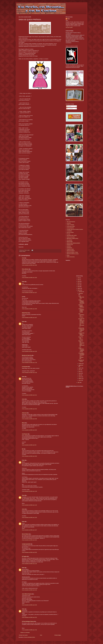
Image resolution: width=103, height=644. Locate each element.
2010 (79, 287)
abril (80, 375)
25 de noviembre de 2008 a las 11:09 (29, 491)
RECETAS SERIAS (71, 251)
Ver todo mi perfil (69, 27)
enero (80, 380)
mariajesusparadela (26, 544)
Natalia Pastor (25, 313)
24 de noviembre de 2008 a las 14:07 (29, 318)
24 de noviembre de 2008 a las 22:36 (29, 419)
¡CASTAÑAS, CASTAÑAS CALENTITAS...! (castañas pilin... (81, 356)
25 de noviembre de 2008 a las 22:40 (29, 605)
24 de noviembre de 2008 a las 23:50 (29, 430)
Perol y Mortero (25, 269)
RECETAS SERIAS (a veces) (73, 254)
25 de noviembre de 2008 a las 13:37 (29, 530)
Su (23, 297)
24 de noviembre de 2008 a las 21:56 (29, 373)
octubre (80, 363)
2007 (79, 383)
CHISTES (69, 223)
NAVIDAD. (69, 246)
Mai (23, 449)
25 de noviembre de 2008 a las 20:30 (29, 552)
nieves (23, 399)
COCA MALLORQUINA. (81, 297)
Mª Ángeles (24, 556)
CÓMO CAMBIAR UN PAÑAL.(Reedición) (81, 302)
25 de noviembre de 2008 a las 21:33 (29, 564)
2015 (79, 278)
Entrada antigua (58, 635)
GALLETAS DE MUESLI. (81, 338)
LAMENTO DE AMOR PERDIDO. (81, 334)
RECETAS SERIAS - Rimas (72, 252)
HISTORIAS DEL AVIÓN (72, 236)
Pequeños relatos (70, 249)
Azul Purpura (25, 434)
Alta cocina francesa (71, 222)
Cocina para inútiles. (71, 226)
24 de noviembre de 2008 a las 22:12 (29, 395)
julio (80, 370)
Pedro (23, 282)
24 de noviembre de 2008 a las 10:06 (29, 265)
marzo (80, 377)
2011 (79, 285)
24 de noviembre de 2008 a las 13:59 (29, 309)
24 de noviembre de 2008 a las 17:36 (29, 363)
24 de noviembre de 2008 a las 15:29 (29, 351)
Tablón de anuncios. (71, 257)
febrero (80, 379)
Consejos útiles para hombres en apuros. (75, 229)
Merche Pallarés (25, 534)
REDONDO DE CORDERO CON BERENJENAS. (81, 344)
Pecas (23, 495)
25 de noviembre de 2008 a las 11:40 (29, 505)
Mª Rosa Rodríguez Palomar (28, 621)
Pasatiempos (69, 248)
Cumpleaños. (69, 231)
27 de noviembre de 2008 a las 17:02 (29, 630)
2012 (79, 283)
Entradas (69, 106)
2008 (79, 290)
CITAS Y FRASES (70, 225)
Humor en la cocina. (71, 237)
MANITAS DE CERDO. (81, 361)
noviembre (81, 293)
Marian (23, 423)
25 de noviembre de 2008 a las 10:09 (29, 456)
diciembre (81, 292)
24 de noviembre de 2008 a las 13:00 (29, 278)
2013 (79, 281)
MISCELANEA (70, 242)
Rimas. (24, 251)
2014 (79, 280)
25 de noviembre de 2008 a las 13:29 (29, 518)
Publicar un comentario (25, 633)
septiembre (81, 365)
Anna (23, 258)
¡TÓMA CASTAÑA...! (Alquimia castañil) (81, 350)
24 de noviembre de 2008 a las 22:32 (29, 409)
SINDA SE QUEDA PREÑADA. (81, 306)
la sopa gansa (25, 367)
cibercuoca (24, 413)
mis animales (69, 240)
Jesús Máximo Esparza (27, 594)
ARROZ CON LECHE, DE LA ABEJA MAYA (81, 330)
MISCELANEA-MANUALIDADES (73, 243)
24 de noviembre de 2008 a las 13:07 (29, 293)
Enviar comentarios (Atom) (30, 637)
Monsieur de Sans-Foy (27, 355)
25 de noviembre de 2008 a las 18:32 (29, 540)
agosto (80, 368)
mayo (80, 373)
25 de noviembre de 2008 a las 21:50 (29, 590)
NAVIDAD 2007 (70, 245)
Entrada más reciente (23, 635)
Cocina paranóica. (70, 228)
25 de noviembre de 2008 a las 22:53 (29, 617)
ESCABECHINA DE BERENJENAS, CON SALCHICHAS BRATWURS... (81, 323)
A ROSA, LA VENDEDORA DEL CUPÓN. (81, 310)
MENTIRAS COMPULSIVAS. (73, 239)
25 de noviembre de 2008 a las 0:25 (29, 445)
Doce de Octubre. (70, 232)
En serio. (69, 234)
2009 (79, 288)
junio (80, 372)
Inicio (41, 635)
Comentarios (70, 109)
